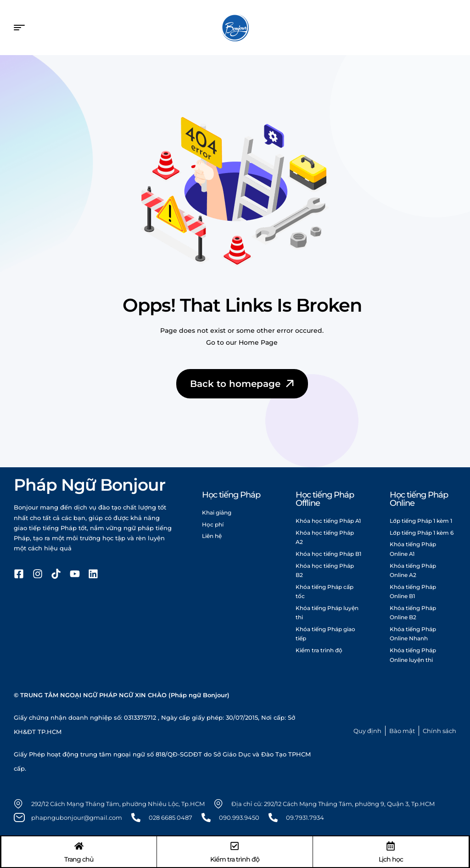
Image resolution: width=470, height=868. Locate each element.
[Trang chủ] (79, 846)
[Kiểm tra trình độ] (235, 846)
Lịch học (390, 859)
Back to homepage (243, 384)
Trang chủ (79, 859)
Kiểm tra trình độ (235, 859)
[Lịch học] (391, 846)
